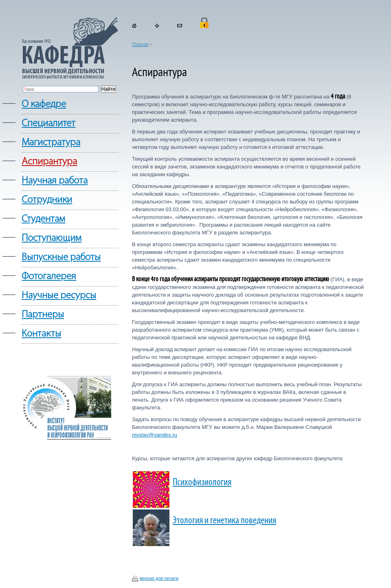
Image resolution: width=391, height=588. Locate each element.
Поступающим (52, 238)
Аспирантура (49, 162)
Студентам (43, 219)
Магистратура (51, 143)
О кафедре (44, 104)
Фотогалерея (49, 277)
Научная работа (55, 181)
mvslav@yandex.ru (155, 435)
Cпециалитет (48, 124)
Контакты (41, 334)
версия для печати (159, 578)
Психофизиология (202, 482)
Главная (140, 45)
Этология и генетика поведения (224, 521)
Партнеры (43, 315)
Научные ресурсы (59, 296)
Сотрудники (47, 200)
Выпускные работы (61, 257)
